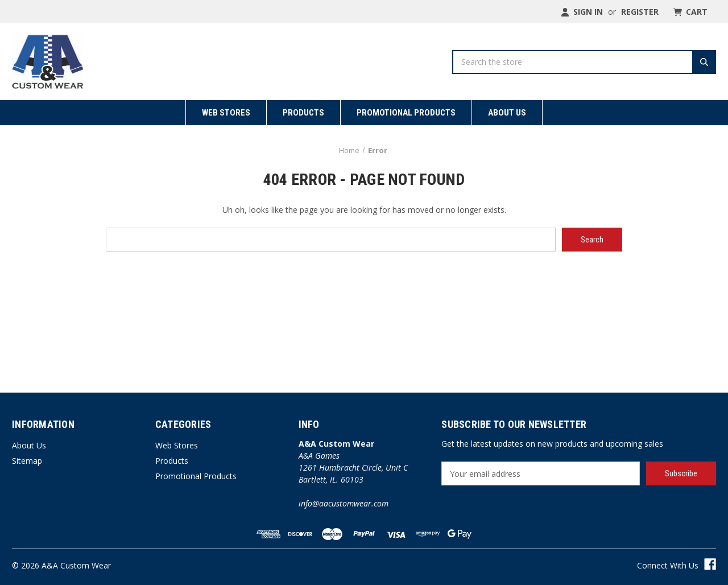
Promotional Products (406, 113)
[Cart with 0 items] (690, 12)
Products (303, 113)
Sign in (582, 12)
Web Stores (226, 113)
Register (640, 12)
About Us (507, 113)
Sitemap (27, 461)
